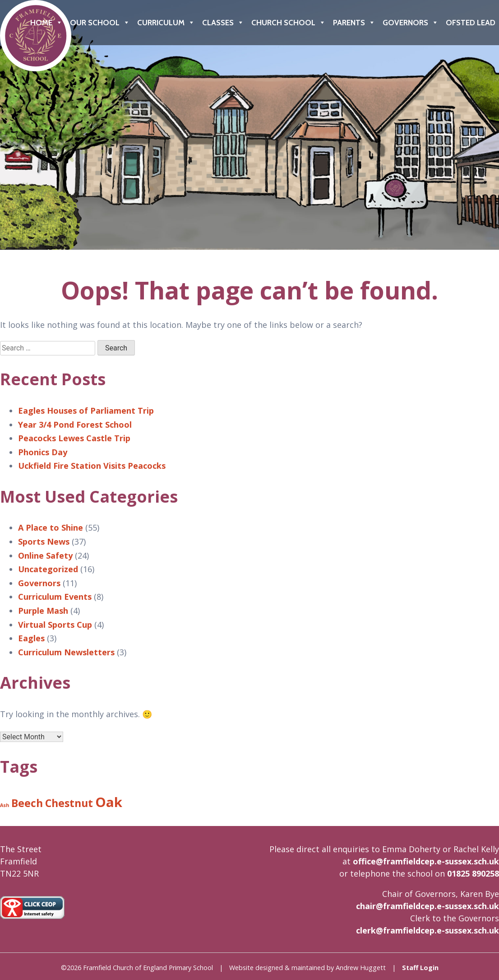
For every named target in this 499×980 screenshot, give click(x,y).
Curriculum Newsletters (66, 652)
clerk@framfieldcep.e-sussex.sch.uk (427, 930)
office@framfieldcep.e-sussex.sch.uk (426, 861)
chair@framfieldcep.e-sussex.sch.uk (427, 906)
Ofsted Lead (471, 23)
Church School (289, 23)
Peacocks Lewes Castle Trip (74, 438)
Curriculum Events (55, 597)
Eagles (31, 638)
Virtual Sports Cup (55, 625)
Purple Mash (43, 611)
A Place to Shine (51, 527)
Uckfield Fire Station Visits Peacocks (92, 466)
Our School (100, 23)
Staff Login (420, 968)
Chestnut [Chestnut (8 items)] (69, 803)
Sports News (44, 541)
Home (46, 23)
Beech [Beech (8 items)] (27, 803)
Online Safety (45, 555)
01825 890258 (473, 873)
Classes (223, 23)
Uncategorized (48, 569)
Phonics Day (43, 452)
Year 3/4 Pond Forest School (75, 425)
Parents (354, 23)
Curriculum (166, 23)
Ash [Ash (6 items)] (5, 805)
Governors (411, 23)
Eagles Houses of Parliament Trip (86, 411)
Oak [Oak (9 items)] (109, 802)
